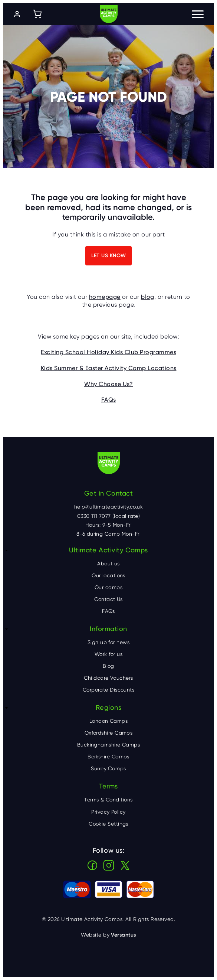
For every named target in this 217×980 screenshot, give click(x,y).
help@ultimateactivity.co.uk (108, 507)
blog (148, 297)
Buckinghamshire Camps (108, 745)
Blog (108, 666)
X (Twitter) (125, 865)
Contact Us (108, 599)
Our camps (108, 587)
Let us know (109, 256)
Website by (108, 935)
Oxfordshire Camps (109, 733)
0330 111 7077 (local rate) (109, 516)
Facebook (92, 865)
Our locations (108, 575)
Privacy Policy (108, 812)
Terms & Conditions (108, 800)
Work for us (108, 654)
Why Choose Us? (108, 384)
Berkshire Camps (108, 757)
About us (108, 563)
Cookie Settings (108, 824)
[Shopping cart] (37, 14)
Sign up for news (108, 642)
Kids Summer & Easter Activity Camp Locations (109, 368)
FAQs (109, 400)
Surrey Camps (108, 768)
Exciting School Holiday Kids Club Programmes (108, 352)
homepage (105, 297)
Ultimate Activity (109, 14)
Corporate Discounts (109, 690)
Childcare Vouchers (108, 678)
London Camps (108, 721)
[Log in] (17, 14)
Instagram (109, 865)
